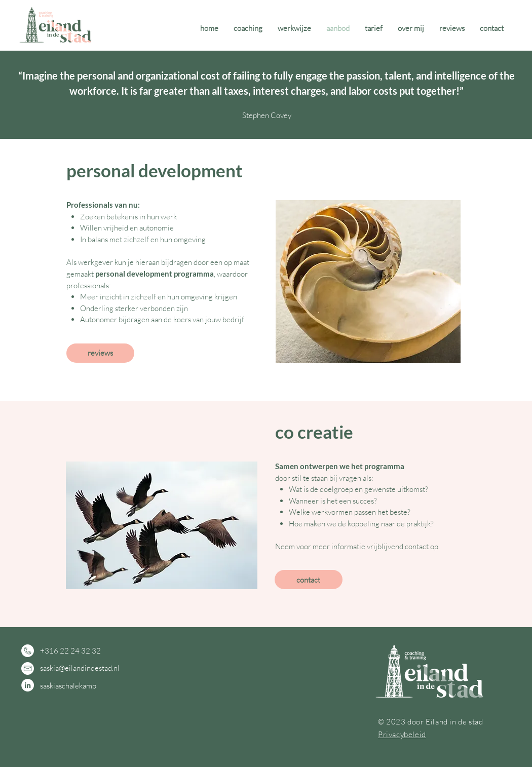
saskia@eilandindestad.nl (80, 668)
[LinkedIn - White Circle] (28, 685)
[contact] (309, 580)
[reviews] (100, 353)
